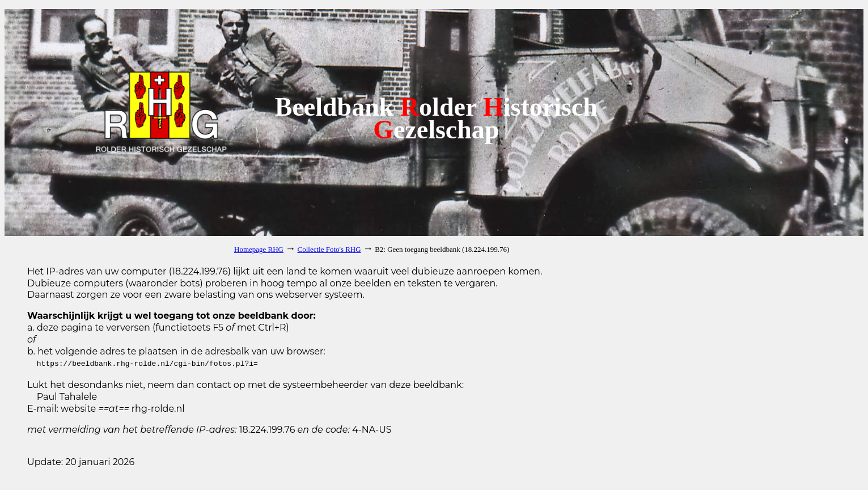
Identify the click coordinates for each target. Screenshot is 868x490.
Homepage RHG (259, 249)
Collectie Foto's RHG (329, 249)
